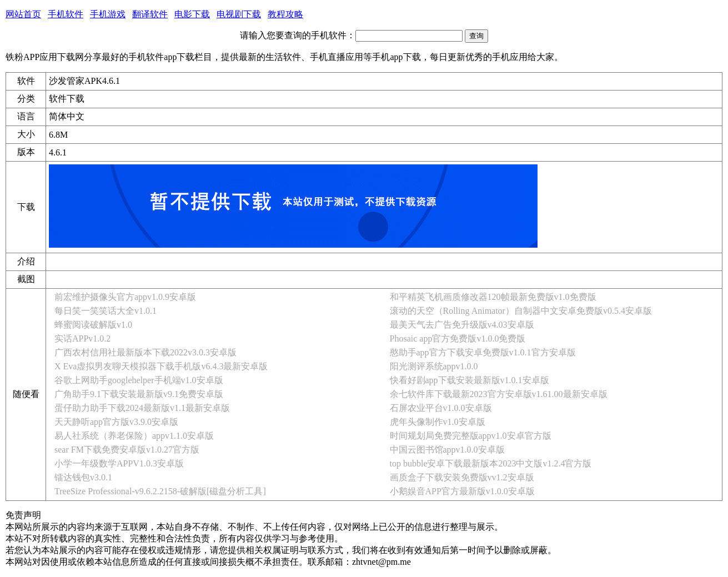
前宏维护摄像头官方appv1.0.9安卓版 (125, 297)
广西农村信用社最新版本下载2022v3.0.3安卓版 (145, 352)
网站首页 (23, 14)
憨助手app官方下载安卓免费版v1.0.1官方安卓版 (483, 352)
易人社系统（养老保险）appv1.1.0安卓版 (134, 436)
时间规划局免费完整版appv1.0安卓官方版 (471, 436)
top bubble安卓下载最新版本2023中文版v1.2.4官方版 (491, 463)
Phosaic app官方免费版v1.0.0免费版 (458, 338)
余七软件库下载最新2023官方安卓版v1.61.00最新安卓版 (499, 394)
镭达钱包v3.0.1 (83, 477)
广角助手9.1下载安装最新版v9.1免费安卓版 (139, 394)
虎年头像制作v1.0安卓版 (438, 422)
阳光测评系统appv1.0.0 (434, 366)
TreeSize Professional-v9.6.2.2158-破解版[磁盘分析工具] (160, 491)
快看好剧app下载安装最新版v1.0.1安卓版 (470, 380)
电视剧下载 (239, 14)
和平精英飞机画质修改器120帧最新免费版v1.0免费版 (493, 297)
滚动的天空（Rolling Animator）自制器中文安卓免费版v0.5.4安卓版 (521, 311)
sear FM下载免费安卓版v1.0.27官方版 (127, 450)
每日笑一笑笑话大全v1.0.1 (106, 311)
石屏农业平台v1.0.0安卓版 (441, 408)
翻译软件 (150, 14)
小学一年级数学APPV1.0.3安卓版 (119, 463)
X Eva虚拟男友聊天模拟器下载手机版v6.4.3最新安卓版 (161, 366)
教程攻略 (285, 14)
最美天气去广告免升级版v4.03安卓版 (462, 325)
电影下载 (192, 14)
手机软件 (66, 14)
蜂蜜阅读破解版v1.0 (93, 325)
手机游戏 (108, 14)
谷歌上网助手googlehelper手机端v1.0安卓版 (139, 380)
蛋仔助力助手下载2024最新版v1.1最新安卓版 (142, 408)
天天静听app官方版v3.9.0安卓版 (116, 422)
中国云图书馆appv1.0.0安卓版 (447, 450)
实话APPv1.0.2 (82, 338)
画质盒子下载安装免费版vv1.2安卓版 (462, 477)
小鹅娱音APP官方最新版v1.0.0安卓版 (462, 491)
